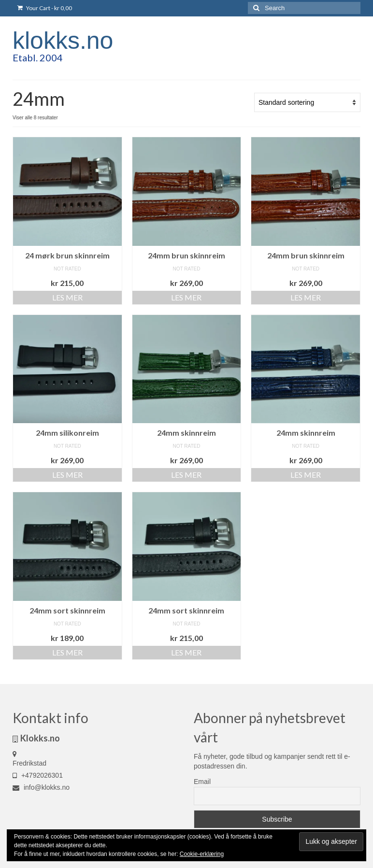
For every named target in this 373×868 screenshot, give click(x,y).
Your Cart (45, 8)
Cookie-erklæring (202, 854)
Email (202, 782)
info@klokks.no (41, 787)
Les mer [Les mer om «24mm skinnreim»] (186, 475)
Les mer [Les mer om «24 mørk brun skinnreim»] (67, 297)
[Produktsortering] (307, 102)
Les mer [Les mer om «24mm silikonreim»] (67, 475)
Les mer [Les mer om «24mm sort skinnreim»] (67, 652)
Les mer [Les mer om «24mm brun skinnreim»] (186, 297)
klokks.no (63, 41)
